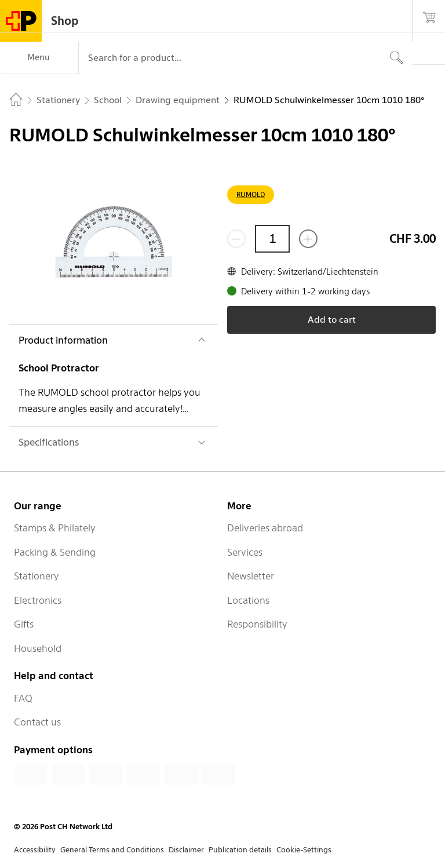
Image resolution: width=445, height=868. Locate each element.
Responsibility (257, 624)
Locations (248, 600)
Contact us (37, 722)
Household (38, 648)
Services (245, 552)
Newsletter (251, 576)
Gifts (24, 624)
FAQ (23, 698)
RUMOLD (251, 194)
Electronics (38, 600)
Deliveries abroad (265, 528)
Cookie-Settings (304, 850)
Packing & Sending (55, 552)
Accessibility (35, 850)
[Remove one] (236, 239)
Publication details (240, 850)
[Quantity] (272, 239)
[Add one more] (308, 239)
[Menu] (39, 58)
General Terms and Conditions (112, 850)
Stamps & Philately (55, 528)
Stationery (37, 576)
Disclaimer (186, 850)
